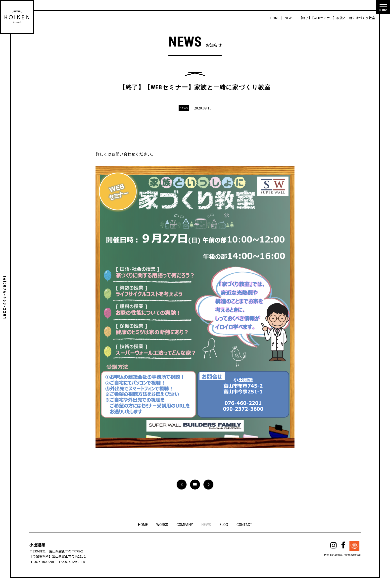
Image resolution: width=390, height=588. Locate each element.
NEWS (206, 525)
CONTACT (244, 525)
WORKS (162, 525)
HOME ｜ (277, 18)
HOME (143, 525)
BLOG (224, 525)
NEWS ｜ (292, 18)
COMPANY (185, 525)
